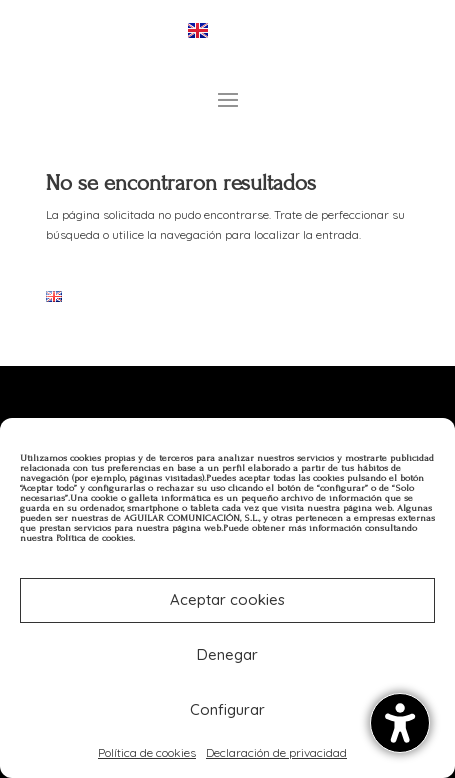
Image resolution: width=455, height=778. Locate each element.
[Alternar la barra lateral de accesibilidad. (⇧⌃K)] (400, 723)
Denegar (227, 654)
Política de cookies (147, 752)
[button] (228, 99)
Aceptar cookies (227, 599)
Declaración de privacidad (276, 752)
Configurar (227, 709)
